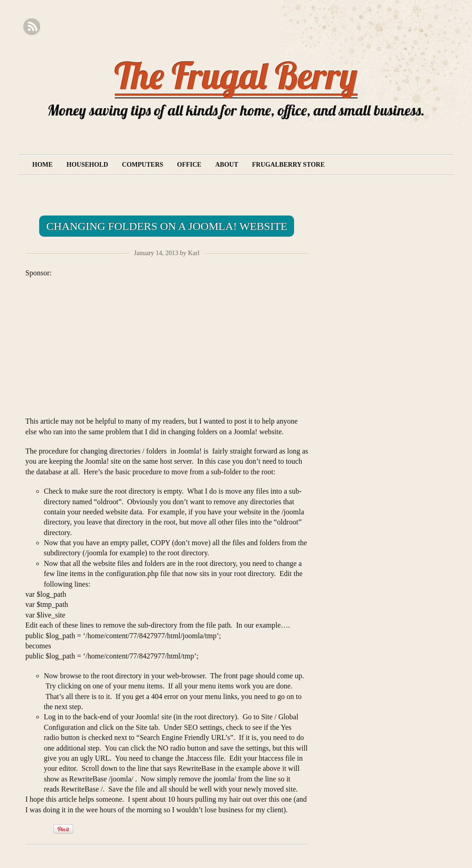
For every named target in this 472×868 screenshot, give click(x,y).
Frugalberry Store (289, 165)
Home (42, 165)
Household (87, 165)
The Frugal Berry (236, 76)
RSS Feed (32, 27)
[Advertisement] (103, 343)
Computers (143, 165)
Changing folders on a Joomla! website (167, 226)
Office (189, 165)
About (227, 165)
